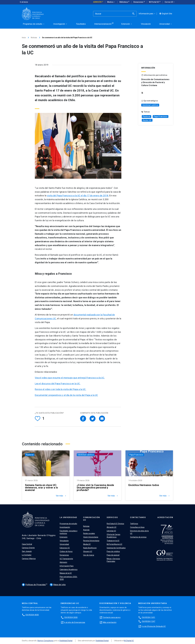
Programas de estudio (68, 524)
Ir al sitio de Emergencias (75, 622)
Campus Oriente (28, 548)
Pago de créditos (113, 551)
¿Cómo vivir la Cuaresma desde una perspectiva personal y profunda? (95, 488)
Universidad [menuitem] (166, 24)
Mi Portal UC (154, 2)
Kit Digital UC (129, 641)
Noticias (34, 38)
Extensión (64, 537)
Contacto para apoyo (112, 617)
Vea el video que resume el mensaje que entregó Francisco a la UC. (70, 378)
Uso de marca (89, 555)
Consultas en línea (137, 527)
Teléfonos (134, 524)
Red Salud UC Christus (115, 524)
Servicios (112, 517)
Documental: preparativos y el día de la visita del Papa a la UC (66, 395)
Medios (111, 2)
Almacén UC (112, 527)
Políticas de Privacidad (34, 585)
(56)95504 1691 (148, 617)
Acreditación (165, 517)
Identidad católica (150, 105)
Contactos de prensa (138, 537)
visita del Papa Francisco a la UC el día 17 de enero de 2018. (78, 196)
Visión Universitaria (91, 537)
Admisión (97, 2)
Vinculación (64, 541)
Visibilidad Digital (66, 641)
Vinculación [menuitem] (146, 24)
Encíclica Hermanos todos (144, 485)
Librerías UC (111, 531)
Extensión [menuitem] (127, 24)
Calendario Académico (69, 570)
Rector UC (147, 120)
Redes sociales (89, 533)
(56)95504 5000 (71, 617)
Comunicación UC (92, 519)
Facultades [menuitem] (81, 24)
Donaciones (139, 2)
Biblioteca (124, 2)
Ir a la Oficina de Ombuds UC (154, 626)
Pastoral (146, 117)
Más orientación (110, 622)
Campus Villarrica (29, 559)
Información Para (67, 566)
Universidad (64, 544)
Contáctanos (138, 517)
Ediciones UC (65, 548)
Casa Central (27, 544)
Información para (147, 14)
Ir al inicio (24, 2)
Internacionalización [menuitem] (103, 24)
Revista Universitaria (91, 541)
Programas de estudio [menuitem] (34, 24)
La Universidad (68, 517)
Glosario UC (88, 551)
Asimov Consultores (45, 641)
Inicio (24, 38)
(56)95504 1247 (148, 621)
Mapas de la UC (66, 573)
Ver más (61, 496)
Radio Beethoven (90, 548)
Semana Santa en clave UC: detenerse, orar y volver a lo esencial (41, 488)
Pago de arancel (113, 555)
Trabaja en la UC (113, 541)
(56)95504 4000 (32, 615)
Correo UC (170, 2)
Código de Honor (66, 551)
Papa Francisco (161, 117)
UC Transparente (66, 559)
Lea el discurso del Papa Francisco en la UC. (58, 384)
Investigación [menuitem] (60, 24)
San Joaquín (27, 551)
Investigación (65, 527)
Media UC (87, 544)
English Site (166, 14)
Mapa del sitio (58, 585)
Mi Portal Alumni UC (114, 544)
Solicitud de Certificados (116, 548)
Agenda (86, 530)
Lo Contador (27, 555)
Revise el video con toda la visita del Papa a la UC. (61, 389)
